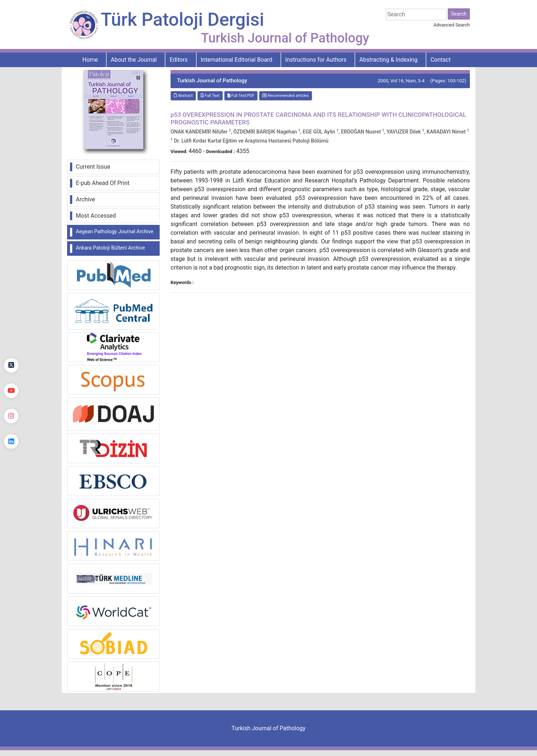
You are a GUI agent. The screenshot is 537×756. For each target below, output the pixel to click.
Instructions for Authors (316, 60)
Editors (179, 60)
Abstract (183, 96)
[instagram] (11, 416)
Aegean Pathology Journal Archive (114, 231)
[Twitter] (11, 365)
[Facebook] (11, 340)
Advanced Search (452, 25)
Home (90, 60)
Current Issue (93, 167)
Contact (440, 60)
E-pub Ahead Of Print (103, 183)
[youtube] (11, 391)
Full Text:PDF (241, 96)
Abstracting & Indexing (388, 60)
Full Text (210, 96)
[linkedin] (11, 441)
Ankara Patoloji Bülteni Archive (110, 248)
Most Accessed (96, 216)
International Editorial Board (237, 60)
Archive (85, 199)
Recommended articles (286, 96)
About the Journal (134, 60)
